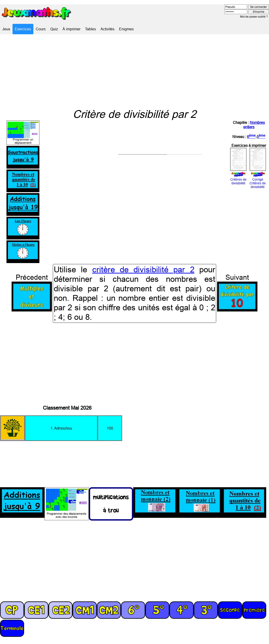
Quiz (54, 29)
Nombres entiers (254, 125)
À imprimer (71, 29)
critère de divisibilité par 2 (143, 270)
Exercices (23, 29)
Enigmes (126, 29)
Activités (108, 29)
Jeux (6, 29)
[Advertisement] (134, 71)
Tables (90, 29)
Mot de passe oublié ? (254, 17)
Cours (41, 29)
